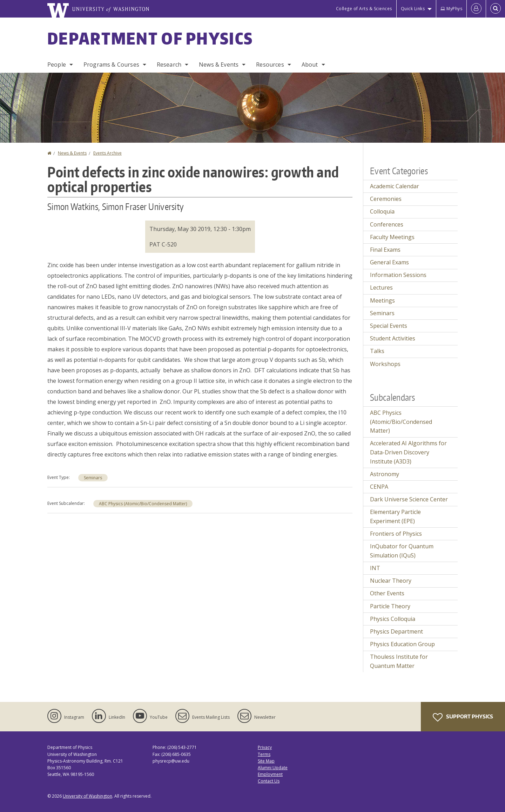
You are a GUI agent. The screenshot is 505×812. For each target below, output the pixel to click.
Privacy (265, 747)
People (57, 65)
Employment (270, 774)
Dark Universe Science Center (409, 499)
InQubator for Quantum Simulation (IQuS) (402, 551)
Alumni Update (273, 768)
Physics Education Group (402, 644)
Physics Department (396, 631)
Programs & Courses (111, 65)
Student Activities (393, 338)
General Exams (389, 262)
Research (169, 65)
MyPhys (451, 9)
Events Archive (107, 153)
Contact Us (269, 781)
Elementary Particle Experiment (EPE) (395, 516)
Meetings (382, 300)
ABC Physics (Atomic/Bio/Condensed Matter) (143, 504)
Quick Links (413, 9)
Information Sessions (398, 275)
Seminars (93, 478)
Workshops (385, 364)
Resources (270, 65)
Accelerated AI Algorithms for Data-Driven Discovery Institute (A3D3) (408, 452)
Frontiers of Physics (396, 534)
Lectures (381, 287)
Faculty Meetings (392, 237)
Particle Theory (390, 606)
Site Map (266, 761)
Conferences (387, 224)
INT (375, 568)
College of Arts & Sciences (364, 9)
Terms (264, 754)
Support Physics (463, 717)
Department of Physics (150, 38)
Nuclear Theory (391, 581)
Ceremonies (386, 199)
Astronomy (385, 474)
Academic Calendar (395, 186)
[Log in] (476, 9)
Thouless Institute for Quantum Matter (399, 661)
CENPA (379, 487)
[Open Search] (496, 9)
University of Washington (87, 796)
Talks (377, 351)
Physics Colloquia (393, 619)
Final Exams (385, 250)
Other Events (387, 593)
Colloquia (382, 211)
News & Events (219, 65)
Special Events (389, 326)
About (310, 65)
